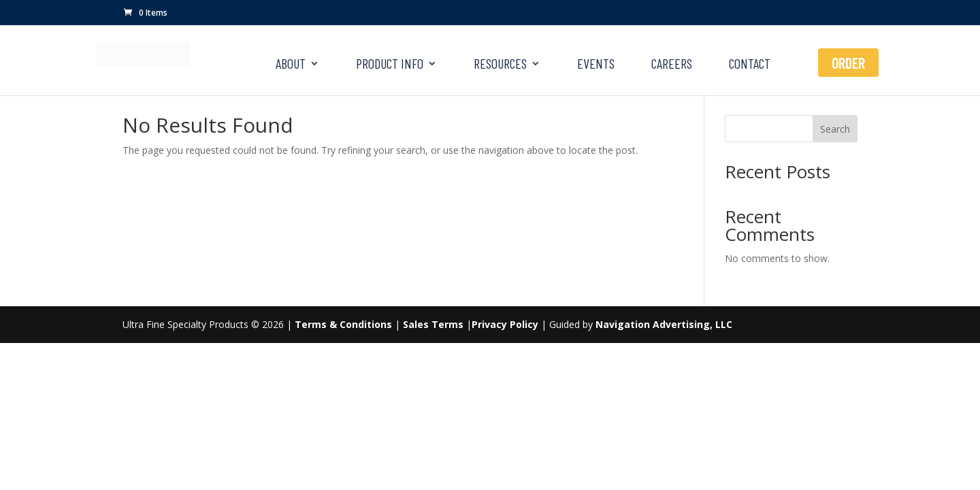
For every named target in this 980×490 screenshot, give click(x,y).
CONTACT (750, 65)
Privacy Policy (505, 324)
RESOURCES (500, 65)
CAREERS (672, 65)
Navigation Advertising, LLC (664, 324)
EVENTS (596, 65)
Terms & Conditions (343, 324)
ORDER (848, 63)
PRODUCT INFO (390, 65)
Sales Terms (433, 324)
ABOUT (291, 65)
